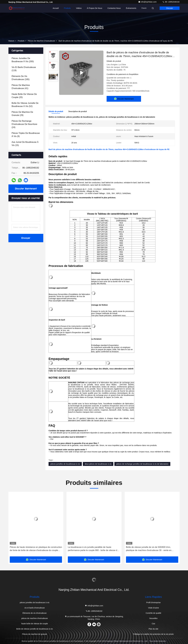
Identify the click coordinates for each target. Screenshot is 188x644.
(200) (23, 60)
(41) (21, 87)
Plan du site (153, 629)
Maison (11, 41)
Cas (154, 624)
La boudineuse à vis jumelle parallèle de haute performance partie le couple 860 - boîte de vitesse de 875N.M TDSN (93, 549)
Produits (67, 8)
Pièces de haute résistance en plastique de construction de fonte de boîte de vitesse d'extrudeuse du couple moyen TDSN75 (36, 549)
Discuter (170, 8)
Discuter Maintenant (26, 189)
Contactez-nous (114, 8)
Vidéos (79, 8)
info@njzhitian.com (148, 2)
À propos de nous (94, 8)
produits (21, 41)
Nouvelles (153, 618)
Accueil (56, 8)
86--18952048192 (171, 2)
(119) (24, 69)
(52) (25, 105)
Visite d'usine (153, 608)
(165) (21, 78)
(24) (24, 124)
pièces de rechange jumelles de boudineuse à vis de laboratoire (142, 464)
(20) (24, 96)
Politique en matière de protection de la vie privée (154, 634)
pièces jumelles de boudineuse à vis (65, 464)
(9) (26, 135)
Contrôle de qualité (153, 613)
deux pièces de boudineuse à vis (98, 464)
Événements (131, 8)
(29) (22, 114)
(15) (25, 144)
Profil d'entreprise (154, 603)
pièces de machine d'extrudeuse (41, 41)
